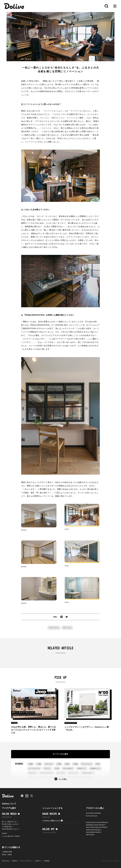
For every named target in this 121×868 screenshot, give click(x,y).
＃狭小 (67, 764)
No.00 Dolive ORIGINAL (94, 813)
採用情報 (47, 861)
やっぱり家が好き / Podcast (11, 836)
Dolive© (4, 833)
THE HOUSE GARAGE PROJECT (97, 827)
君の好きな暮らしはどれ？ (10, 824)
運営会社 (15, 861)
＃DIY (98, 764)
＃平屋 (59, 764)
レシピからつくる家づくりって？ (53, 821)
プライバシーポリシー (26, 861)
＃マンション (67, 628)
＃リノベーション (87, 764)
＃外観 (75, 764)
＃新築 (31, 764)
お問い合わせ (6, 861)
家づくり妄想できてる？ (10, 822)
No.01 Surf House (92, 816)
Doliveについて (9, 804)
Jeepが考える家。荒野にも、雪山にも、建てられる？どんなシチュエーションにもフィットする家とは (34, 730)
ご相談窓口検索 (7, 852)
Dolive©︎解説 (14, 723)
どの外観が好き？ (8, 827)
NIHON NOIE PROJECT (94, 830)
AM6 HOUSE (90, 835)
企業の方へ (38, 861)
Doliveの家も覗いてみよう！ (11, 829)
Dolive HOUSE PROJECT (71, 723)
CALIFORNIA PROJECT (94, 832)
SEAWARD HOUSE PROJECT (96, 825)
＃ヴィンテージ (54, 628)
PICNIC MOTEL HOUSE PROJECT (97, 822)
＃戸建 (39, 764)
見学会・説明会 (7, 855)
